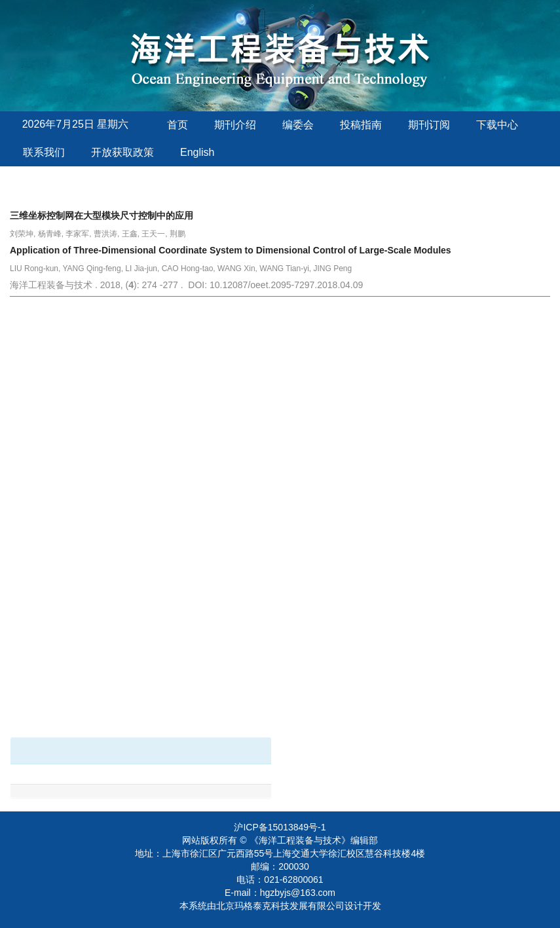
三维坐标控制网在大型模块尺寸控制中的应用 (102, 215)
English (197, 152)
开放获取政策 (122, 152)
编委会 (298, 125)
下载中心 (497, 125)
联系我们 (44, 152)
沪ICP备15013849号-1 (280, 827)
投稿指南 (361, 125)
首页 (177, 125)
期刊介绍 (235, 125)
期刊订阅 (429, 125)
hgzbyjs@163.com (298, 893)
